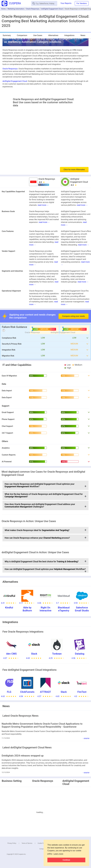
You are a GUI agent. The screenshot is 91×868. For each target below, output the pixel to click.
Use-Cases (38, 35)
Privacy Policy (12, 843)
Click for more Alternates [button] (74, 170)
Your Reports (66, 3)
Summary (7, 35)
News (83, 35)
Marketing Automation (16, 9)
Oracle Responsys (33, 9)
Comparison (22, 35)
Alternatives (53, 35)
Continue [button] (66, 860)
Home (3, 9)
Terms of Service (27, 843)
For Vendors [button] (82, 3)
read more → (43, 205)
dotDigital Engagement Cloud (52, 9)
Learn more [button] (58, 854)
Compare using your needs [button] (74, 316)
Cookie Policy (42, 843)
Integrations (69, 35)
